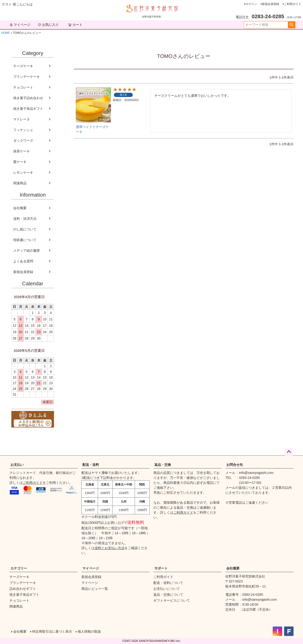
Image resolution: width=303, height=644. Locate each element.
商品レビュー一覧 (95, 589)
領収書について (25, 240)
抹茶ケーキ (22, 151)
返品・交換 (163, 465)
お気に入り (48, 25)
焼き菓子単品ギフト (28, 109)
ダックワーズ (23, 141)
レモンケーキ (23, 172)
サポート (161, 568)
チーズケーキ (23, 66)
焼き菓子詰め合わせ (28, 98)
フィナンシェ (23, 130)
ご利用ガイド (293, 4)
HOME (5, 33)
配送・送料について (168, 583)
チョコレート (23, 87)
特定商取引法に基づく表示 (52, 631)
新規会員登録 (271, 4)
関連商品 (20, 183)
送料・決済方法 (25, 219)
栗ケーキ (20, 162)
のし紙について (25, 229)
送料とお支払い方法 (110, 548)
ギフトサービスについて (172, 600)
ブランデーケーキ (27, 77)
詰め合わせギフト (23, 589)
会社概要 (20, 208)
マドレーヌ (22, 119)
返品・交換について (168, 595)
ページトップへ (289, 452)
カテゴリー (19, 568)
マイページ (20, 25)
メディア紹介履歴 (27, 251)
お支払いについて (167, 589)
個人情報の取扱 (89, 631)
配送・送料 (91, 465)
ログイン (251, 4)
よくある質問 (23, 261)
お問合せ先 (235, 465)
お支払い (17, 465)
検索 (292, 25)
